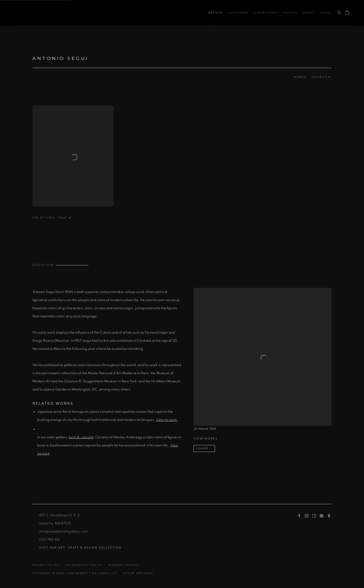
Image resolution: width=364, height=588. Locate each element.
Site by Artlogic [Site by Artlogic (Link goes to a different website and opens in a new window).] (138, 573)
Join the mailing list (322, 516)
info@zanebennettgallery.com (63, 531)
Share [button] (203, 448)
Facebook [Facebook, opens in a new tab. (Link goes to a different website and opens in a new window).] (299, 516)
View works (206, 439)
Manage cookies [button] (124, 565)
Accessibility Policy (84, 565)
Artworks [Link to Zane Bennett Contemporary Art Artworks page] (238, 13)
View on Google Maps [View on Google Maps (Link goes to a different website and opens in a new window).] (329, 516)
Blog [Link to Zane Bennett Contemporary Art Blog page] (326, 13)
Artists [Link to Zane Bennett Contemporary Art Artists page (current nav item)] (215, 13)
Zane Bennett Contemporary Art (63, 13)
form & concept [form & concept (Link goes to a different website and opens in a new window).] (81, 437)
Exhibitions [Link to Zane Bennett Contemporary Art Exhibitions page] (266, 13)
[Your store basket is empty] (347, 13)
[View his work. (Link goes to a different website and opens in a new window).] (167, 420)
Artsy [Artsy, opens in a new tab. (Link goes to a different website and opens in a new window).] (314, 516)
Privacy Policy (46, 565)
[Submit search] (339, 13)
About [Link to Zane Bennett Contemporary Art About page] (309, 13)
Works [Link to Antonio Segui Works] (300, 77)
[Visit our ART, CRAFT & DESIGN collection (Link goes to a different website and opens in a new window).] (80, 548)
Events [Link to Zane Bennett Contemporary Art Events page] (290, 13)
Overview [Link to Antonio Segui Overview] (322, 77)
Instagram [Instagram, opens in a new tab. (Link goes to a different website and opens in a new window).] (307, 516)
